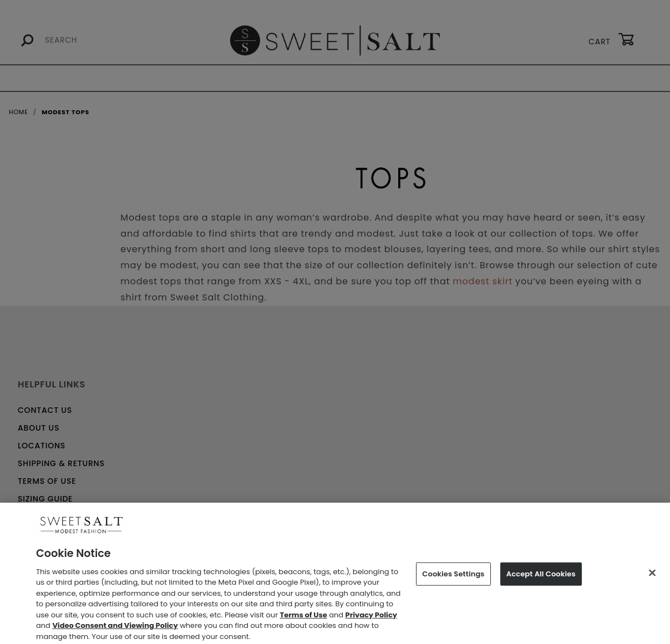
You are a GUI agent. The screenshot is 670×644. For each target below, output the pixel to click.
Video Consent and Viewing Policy (115, 629)
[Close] (652, 577)
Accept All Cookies (541, 578)
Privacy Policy (371, 618)
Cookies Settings (453, 578)
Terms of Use (304, 618)
